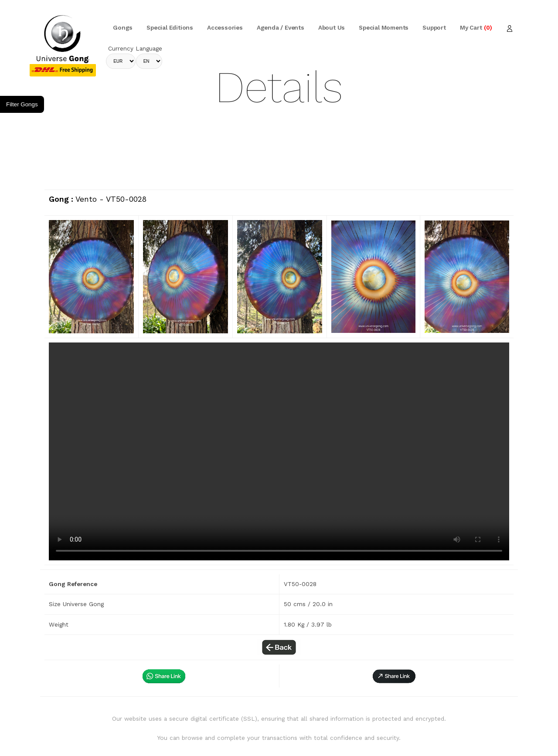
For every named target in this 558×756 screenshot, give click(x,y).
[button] (394, 676)
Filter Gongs (22, 104)
